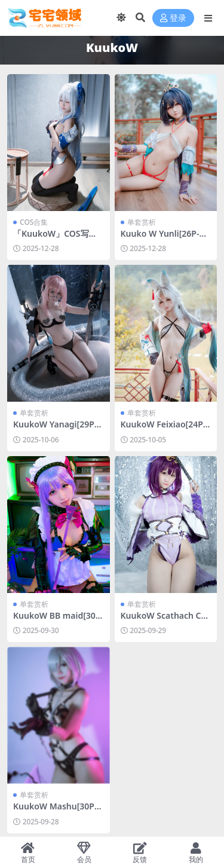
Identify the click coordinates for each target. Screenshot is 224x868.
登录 (173, 18)
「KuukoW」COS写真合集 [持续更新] (55, 239)
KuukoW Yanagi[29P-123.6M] (57, 429)
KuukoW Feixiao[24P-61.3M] (166, 429)
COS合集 (34, 222)
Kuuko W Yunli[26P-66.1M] (162, 239)
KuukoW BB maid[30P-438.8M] (58, 621)
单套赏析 (142, 222)
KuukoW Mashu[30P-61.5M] (57, 811)
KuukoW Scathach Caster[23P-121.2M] (165, 621)
